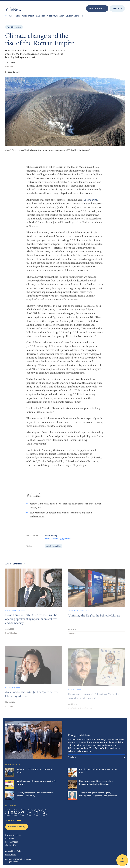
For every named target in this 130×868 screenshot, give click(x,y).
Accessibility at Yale (13, 851)
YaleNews (14, 10)
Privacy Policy (11, 855)
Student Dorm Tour (75, 16)
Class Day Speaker (55, 16)
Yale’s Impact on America (34, 16)
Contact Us (10, 845)
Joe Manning (91, 202)
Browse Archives (13, 835)
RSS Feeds (10, 839)
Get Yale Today (17, 827)
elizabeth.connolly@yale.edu (58, 541)
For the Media (12, 842)
